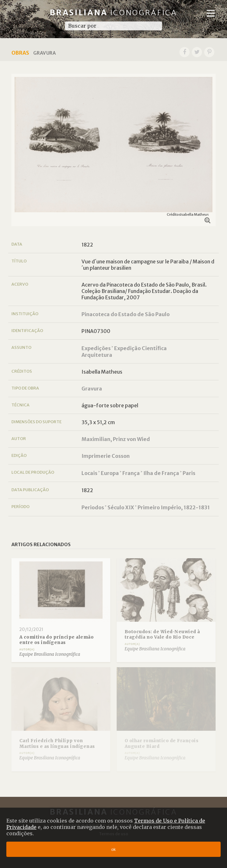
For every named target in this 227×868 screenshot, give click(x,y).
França (131, 473)
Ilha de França (161, 473)
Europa (110, 473)
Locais (89, 473)
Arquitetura (97, 355)
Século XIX (121, 507)
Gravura (92, 389)
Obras (20, 53)
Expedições (96, 348)
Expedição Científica (140, 348)
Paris (189, 473)
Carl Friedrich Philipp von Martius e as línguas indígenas (57, 744)
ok (113, 849)
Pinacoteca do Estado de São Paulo (126, 314)
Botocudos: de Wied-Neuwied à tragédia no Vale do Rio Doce (162, 635)
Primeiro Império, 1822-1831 (174, 507)
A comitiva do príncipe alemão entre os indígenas (57, 640)
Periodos (93, 507)
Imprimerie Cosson (106, 456)
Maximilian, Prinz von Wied (116, 439)
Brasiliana (114, 13)
